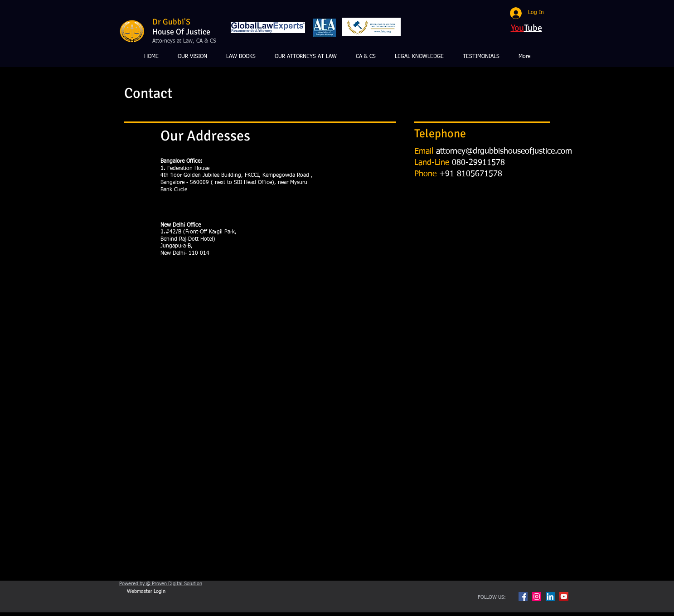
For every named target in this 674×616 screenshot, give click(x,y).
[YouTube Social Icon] (564, 597)
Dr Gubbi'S (171, 22)
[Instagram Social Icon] (537, 597)
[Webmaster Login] (146, 592)
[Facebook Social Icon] (523, 597)
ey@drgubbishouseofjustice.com (515, 151)
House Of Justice (181, 32)
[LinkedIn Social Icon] (550, 597)
